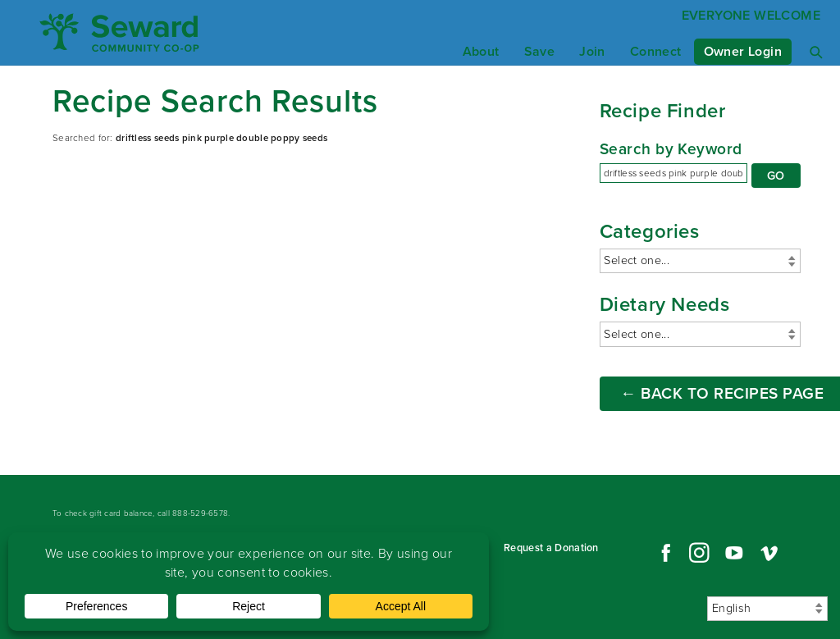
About (481, 51)
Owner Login (743, 51)
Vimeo (769, 553)
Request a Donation (551, 548)
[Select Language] (767, 609)
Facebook (664, 553)
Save (540, 51)
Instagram (699, 553)
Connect (656, 51)
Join (592, 51)
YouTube (734, 553)
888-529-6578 (200, 513)
